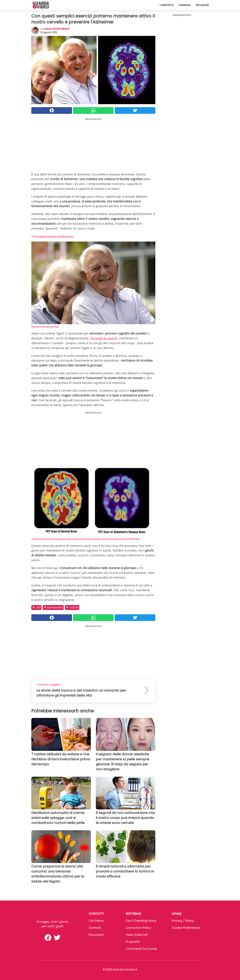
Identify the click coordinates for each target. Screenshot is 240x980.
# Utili (36, 607)
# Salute (72, 607)
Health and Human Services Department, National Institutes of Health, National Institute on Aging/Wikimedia (85, 539)
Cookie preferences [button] (186, 928)
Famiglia (185, 5)
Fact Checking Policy (141, 921)
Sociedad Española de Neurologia (54, 236)
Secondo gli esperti (104, 338)
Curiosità (166, 5)
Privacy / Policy (183, 921)
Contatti (95, 928)
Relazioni (202, 5)
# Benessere (53, 607)
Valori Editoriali (137, 935)
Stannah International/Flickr (45, 326)
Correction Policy (138, 928)
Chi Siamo (96, 921)
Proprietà (133, 942)
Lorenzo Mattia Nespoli (56, 29)
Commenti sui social (141, 949)
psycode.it (96, 935)
